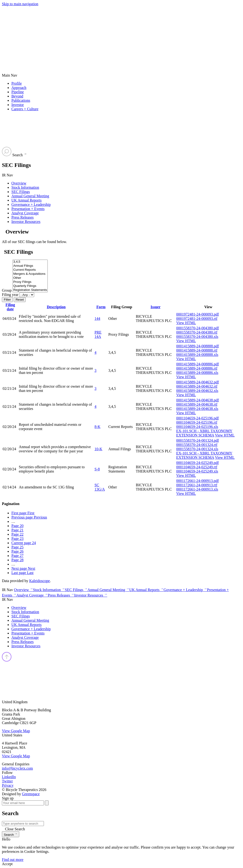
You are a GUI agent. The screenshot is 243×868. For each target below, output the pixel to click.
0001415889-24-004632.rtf (197, 386)
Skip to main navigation (20, 4)
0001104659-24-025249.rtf (197, 467)
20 (17, 526)
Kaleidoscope (40, 581)
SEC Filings (21, 192)
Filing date (10, 307)
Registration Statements (30, 290)
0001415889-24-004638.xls (197, 409)
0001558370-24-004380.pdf (197, 328)
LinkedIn (9, 777)
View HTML (186, 323)
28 (17, 560)
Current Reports (30, 270)
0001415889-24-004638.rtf (197, 404)
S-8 (97, 469)
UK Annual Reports (26, 200)
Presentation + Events (28, 209)
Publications (21, 100)
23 (17, 539)
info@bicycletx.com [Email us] (17, 768)
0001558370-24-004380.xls (197, 337)
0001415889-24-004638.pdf (197, 400)
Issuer (155, 307)
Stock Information (25, 187)
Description (56, 307)
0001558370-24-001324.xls (197, 449)
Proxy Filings (30, 282)
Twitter (7, 781)
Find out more (13, 860)
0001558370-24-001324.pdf (197, 440)
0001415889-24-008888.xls (197, 355)
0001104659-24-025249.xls (197, 471)
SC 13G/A (100, 487)
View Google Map (16, 731)
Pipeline (18, 92)
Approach (19, 88)
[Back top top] (7, 660)
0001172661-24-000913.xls (197, 489)
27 (17, 556)
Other (30, 278)
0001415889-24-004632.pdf (197, 382)
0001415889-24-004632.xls (197, 391)
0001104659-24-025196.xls (197, 427)
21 (17, 530)
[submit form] (47, 803)
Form (101, 307)
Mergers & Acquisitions (30, 274)
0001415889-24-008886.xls (197, 373)
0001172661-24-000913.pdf (197, 481)
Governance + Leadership (31, 204)
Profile (17, 83)
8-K (97, 427)
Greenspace (31, 794)
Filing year (10, 295)
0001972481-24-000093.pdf (197, 314)
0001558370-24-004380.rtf (197, 332)
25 (17, 547)
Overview (19, 183)
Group (7, 290)
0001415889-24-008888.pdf (197, 346)
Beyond (17, 96)
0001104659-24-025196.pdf (197, 418)
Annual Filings (30, 266)
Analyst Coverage (25, 213)
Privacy (8, 785)
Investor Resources (26, 222)
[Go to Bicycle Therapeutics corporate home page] (68, 43)
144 (97, 319)
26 (17, 551)
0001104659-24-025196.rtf (197, 422)
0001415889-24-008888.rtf (197, 350)
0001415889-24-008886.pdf (197, 364)
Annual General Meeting (30, 196)
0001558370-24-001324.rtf (197, 445)
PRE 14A (98, 334)
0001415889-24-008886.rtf (197, 368)
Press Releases (23, 217)
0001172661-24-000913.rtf (197, 485)
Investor (18, 105)
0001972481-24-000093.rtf (197, 319)
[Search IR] (23, 824)
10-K (98, 449)
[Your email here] (23, 803)
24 (24, 543)
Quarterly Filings (30, 286)
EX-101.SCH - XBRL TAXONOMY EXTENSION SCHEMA (204, 433)
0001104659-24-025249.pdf (197, 463)
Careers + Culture (25, 109)
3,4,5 (30, 262)
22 (17, 534)
